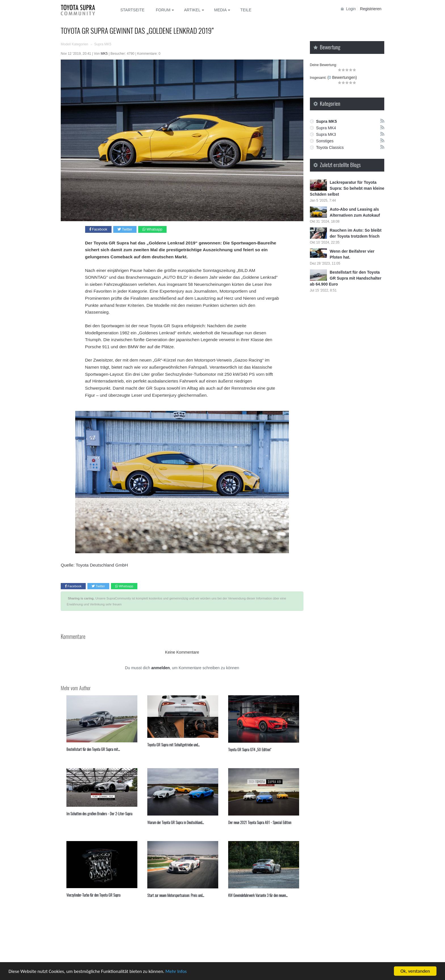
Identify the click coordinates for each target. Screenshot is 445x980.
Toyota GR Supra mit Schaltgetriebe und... (173, 745)
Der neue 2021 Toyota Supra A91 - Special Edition (260, 822)
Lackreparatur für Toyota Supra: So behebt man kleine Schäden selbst (347, 188)
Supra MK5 (327, 121)
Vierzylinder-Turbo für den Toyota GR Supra (93, 895)
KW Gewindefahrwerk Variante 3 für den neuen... (258, 895)
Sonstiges (325, 141)
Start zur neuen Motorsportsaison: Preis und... (176, 895)
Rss (382, 121)
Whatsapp (152, 229)
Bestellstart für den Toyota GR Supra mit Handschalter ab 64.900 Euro (346, 278)
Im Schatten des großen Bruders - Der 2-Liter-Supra (99, 814)
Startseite (132, 10)
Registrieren (371, 9)
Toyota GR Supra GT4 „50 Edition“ (250, 749)
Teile (246, 10)
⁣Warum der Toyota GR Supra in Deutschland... (176, 822)
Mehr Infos (176, 972)
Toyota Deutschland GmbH (102, 565)
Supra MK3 (326, 134)
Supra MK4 (326, 128)
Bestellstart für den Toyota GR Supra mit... (93, 749)
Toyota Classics (330, 147)
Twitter (125, 229)
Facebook (98, 229)
